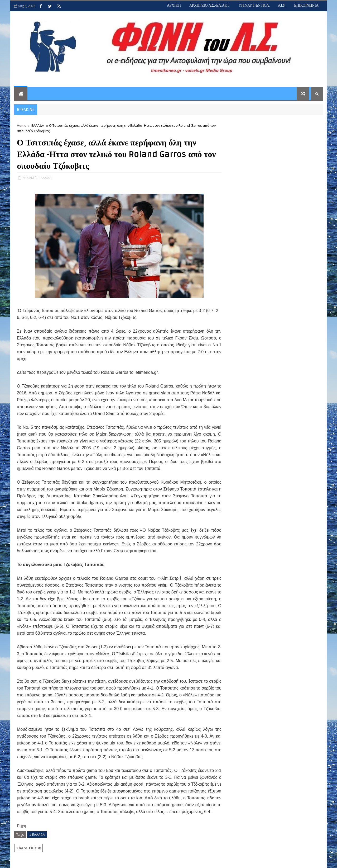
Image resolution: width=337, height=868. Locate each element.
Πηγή (22, 825)
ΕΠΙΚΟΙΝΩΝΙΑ (306, 5)
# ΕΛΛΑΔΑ (37, 834)
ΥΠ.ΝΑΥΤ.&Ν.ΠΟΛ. (254, 5)
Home (22, 125)
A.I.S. (282, 5)
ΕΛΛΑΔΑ (38, 125)
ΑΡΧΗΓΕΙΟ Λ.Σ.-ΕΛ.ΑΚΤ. (210, 5)
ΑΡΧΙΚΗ (174, 5)
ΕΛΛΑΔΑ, (45, 178)
